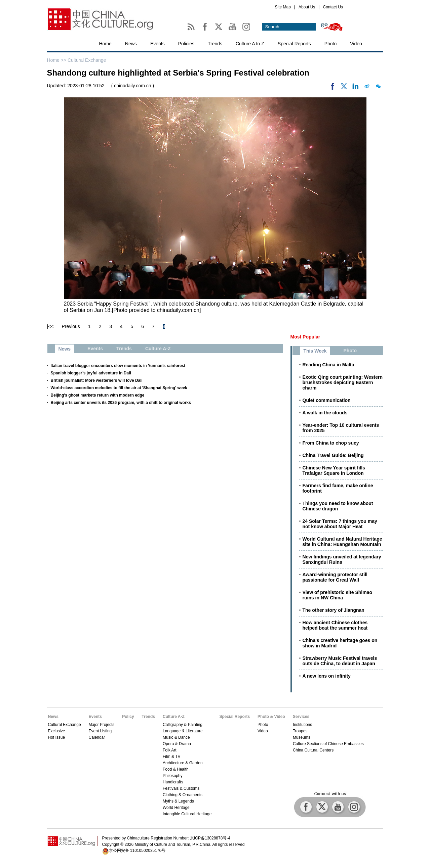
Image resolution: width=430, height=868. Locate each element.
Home (105, 44)
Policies (186, 44)
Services (301, 717)
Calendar (97, 737)
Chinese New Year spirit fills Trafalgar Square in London (334, 470)
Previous (71, 326)
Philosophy (173, 776)
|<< (50, 326)
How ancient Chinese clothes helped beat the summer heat (335, 625)
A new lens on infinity (327, 676)
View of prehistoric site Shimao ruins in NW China (337, 595)
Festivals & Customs (181, 788)
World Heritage (176, 808)
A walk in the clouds (325, 413)
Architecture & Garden (183, 763)
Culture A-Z (174, 717)
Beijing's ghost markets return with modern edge (98, 395)
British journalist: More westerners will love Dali (97, 380)
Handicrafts (173, 782)
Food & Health (176, 769)
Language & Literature (183, 731)
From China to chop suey (331, 443)
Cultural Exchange (87, 60)
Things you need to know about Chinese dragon (338, 506)
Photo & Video (271, 717)
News (131, 44)
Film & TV (171, 757)
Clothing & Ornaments (183, 795)
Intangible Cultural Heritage (187, 814)
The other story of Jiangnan (334, 610)
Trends (215, 44)
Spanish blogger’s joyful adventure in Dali (91, 373)
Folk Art (170, 750)
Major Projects (102, 725)
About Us (307, 7)
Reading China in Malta (328, 365)
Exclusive (57, 731)
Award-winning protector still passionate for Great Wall (335, 577)
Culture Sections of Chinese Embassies (328, 744)
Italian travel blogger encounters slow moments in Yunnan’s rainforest (118, 366)
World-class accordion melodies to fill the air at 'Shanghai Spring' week (119, 388)
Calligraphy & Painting (183, 725)
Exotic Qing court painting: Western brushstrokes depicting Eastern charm (343, 382)
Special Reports (294, 44)
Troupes (300, 731)
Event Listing (100, 731)
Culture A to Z (250, 44)
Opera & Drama (177, 744)
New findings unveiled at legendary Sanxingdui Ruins (342, 559)
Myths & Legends (178, 801)
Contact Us (333, 7)
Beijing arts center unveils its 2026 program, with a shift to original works (121, 403)
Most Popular (305, 337)
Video (356, 44)
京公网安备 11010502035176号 (137, 851)
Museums (302, 737)
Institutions (302, 725)
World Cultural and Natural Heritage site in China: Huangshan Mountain (342, 542)
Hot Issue (57, 737)
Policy (128, 717)
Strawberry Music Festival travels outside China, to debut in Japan (340, 661)
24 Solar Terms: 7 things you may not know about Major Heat (340, 524)
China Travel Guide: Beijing (333, 455)
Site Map (283, 7)
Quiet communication (327, 400)
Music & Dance (176, 737)
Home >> (57, 60)
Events (158, 44)
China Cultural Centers (313, 750)
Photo (331, 44)
